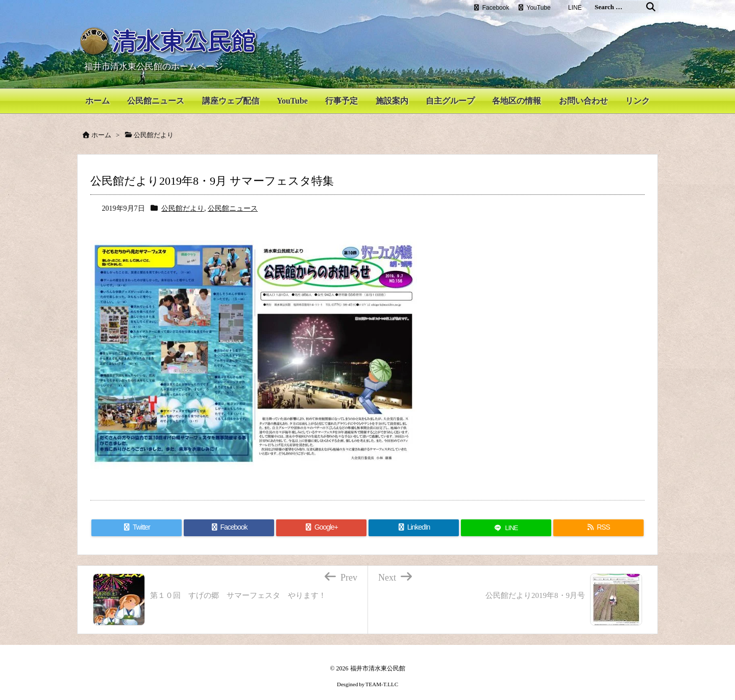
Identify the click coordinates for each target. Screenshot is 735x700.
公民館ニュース (233, 201)
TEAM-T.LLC (382, 677)
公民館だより (183, 201)
